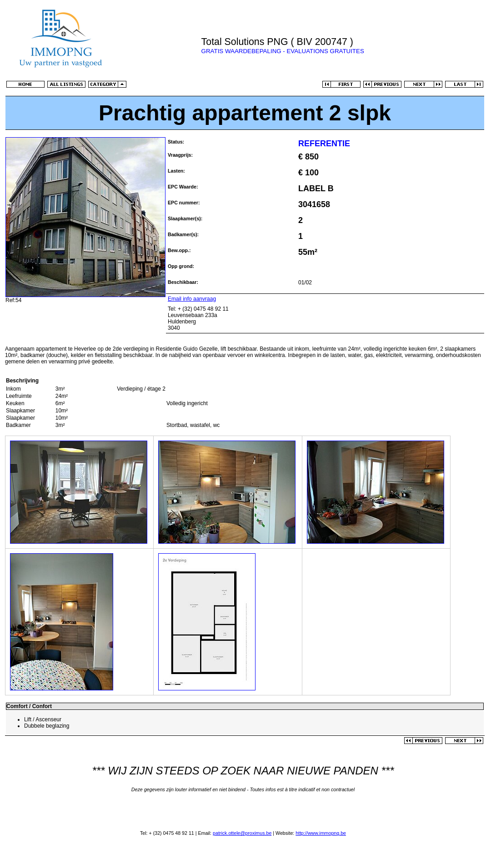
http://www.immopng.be (321, 833)
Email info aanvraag (192, 299)
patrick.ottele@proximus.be (242, 833)
